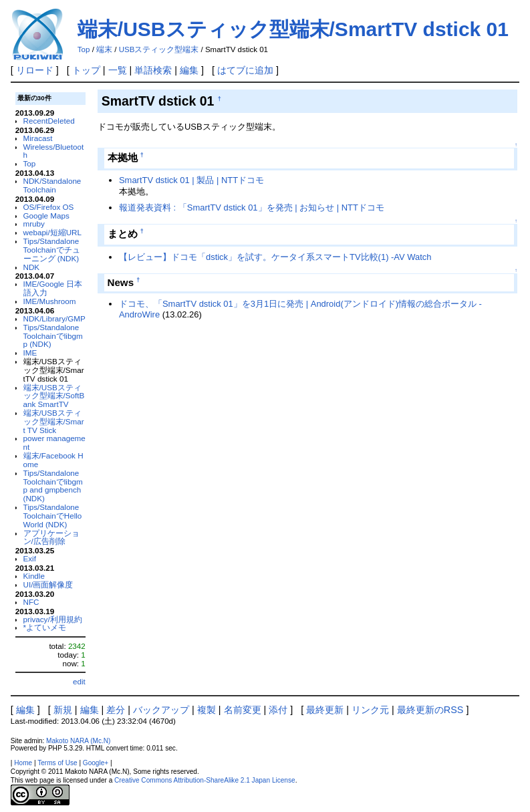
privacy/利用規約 (53, 619)
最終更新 (325, 710)
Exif (30, 558)
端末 (104, 49)
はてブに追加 (245, 70)
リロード (35, 70)
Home (23, 763)
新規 (63, 710)
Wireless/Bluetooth (54, 151)
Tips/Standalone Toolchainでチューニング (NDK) (52, 250)
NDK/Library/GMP (54, 318)
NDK (32, 267)
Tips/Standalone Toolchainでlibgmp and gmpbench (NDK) (53, 486)
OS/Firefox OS (49, 207)
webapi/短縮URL (53, 232)
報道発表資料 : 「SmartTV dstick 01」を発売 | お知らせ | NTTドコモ (252, 208)
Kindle (34, 576)
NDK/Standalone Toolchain (52, 185)
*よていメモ (45, 627)
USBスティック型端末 (159, 49)
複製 (207, 710)
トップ (86, 70)
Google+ (96, 763)
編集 (189, 70)
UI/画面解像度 (48, 584)
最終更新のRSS (430, 710)
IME (30, 353)
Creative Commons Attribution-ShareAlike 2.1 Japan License (205, 780)
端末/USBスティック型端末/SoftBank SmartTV (54, 396)
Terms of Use (57, 763)
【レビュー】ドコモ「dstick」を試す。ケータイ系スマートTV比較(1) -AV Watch (275, 257)
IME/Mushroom (50, 301)
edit (79, 681)
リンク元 (370, 710)
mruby (34, 224)
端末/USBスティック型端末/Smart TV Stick (54, 421)
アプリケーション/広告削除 (51, 537)
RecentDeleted (49, 121)
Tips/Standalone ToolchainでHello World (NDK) (53, 516)
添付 (278, 710)
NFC (31, 602)
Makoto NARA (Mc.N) (78, 741)
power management (54, 442)
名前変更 (243, 710)
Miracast (38, 138)
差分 (116, 710)
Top (84, 49)
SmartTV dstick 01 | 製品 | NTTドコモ (191, 180)
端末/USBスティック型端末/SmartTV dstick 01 (293, 29)
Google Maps (46, 216)
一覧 (118, 70)
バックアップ (161, 710)
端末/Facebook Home (53, 460)
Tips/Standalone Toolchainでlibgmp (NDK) (53, 336)
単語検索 (153, 70)
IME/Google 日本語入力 (53, 288)
